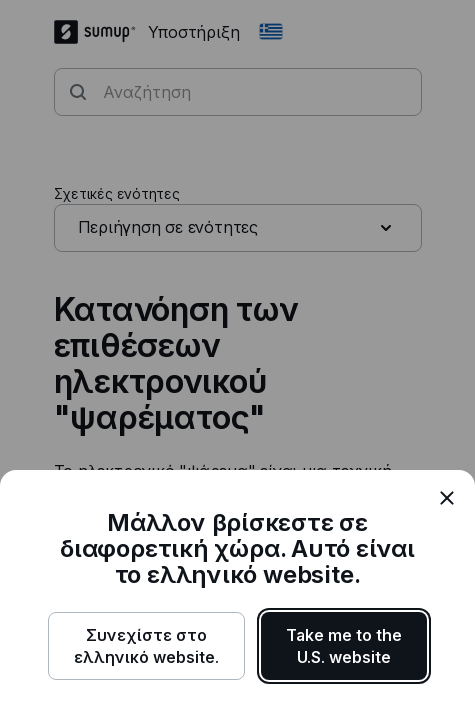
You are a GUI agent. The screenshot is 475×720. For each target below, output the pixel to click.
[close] (447, 498)
